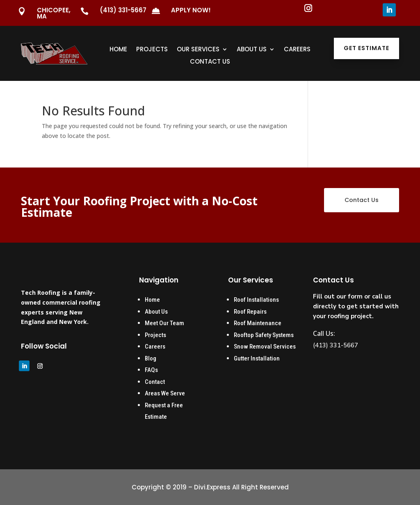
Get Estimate (366, 48)
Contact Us (210, 62)
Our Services (198, 50)
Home (118, 50)
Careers (297, 50)
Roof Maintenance (258, 323)
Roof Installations (256, 300)
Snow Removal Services (265, 347)
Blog (151, 358)
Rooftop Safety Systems (264, 335)
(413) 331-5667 (123, 10)
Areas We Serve (165, 393)
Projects (152, 50)
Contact (155, 382)
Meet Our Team (164, 323)
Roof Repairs (250, 312)
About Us (252, 50)
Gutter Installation (257, 358)
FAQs (151, 370)
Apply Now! (191, 10)
